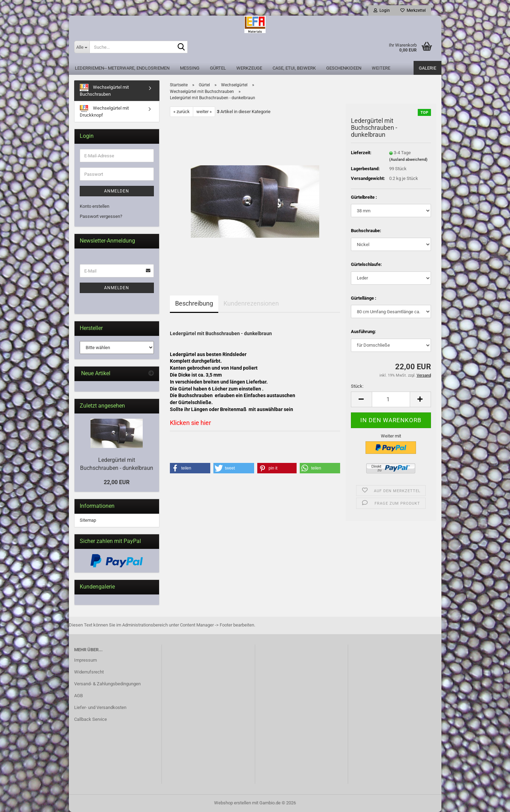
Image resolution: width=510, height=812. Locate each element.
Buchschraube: (366, 231)
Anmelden (117, 191)
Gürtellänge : (364, 298)
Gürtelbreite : (364, 197)
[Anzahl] (391, 399)
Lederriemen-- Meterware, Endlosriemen (122, 68)
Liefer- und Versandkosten (100, 707)
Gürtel (218, 68)
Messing (190, 68)
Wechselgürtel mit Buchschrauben (104, 90)
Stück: (357, 386)
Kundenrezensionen (251, 303)
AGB (79, 696)
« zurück (182, 112)
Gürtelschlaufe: (366, 264)
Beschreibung (194, 303)
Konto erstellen (95, 206)
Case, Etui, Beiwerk (294, 68)
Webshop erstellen (233, 803)
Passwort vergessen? (101, 216)
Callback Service (91, 719)
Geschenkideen (344, 68)
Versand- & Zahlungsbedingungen (107, 684)
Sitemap (88, 520)
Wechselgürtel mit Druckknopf (104, 111)
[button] (361, 399)
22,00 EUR (117, 482)
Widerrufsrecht (89, 672)
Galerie (427, 68)
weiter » (204, 112)
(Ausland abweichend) (408, 160)
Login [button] (382, 10)
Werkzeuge (249, 68)
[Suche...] (82, 47)
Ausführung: (363, 332)
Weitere (381, 68)
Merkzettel (413, 10)
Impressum (85, 660)
